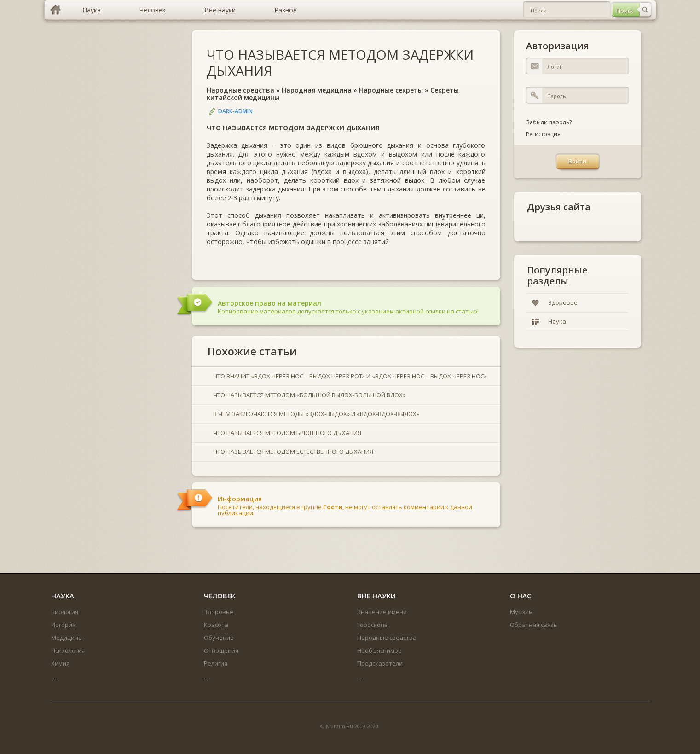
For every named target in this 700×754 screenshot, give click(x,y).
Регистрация (543, 134)
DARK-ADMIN (235, 111)
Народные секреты (391, 90)
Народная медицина (317, 90)
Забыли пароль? (549, 122)
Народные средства (240, 90)
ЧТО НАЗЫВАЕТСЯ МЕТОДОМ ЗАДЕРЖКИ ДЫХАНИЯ (340, 63)
